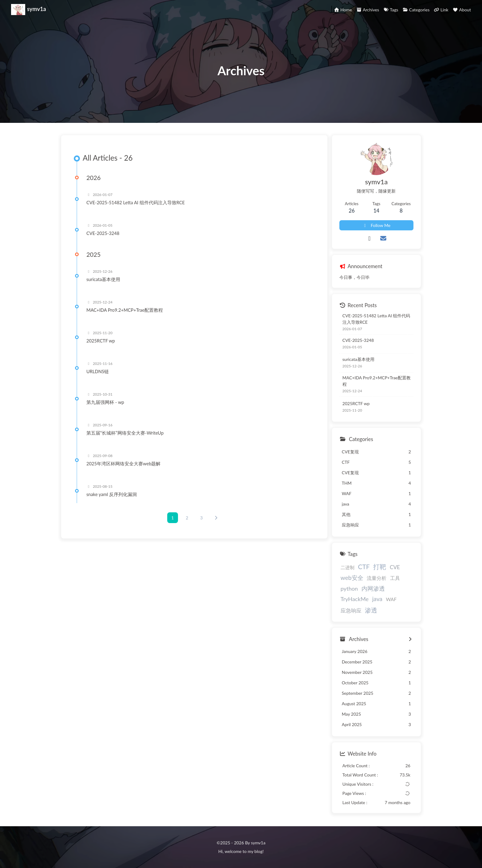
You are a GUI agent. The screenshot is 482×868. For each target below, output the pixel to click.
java (377, 599)
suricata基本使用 (103, 279)
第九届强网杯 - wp (105, 402)
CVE (395, 567)
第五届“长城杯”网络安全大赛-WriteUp (125, 433)
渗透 (371, 610)
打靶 (380, 567)
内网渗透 (373, 588)
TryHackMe (355, 599)
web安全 (352, 578)
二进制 (348, 567)
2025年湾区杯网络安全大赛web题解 (124, 463)
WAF (391, 599)
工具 (395, 578)
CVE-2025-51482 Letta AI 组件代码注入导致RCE (136, 202)
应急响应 (351, 610)
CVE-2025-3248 (103, 233)
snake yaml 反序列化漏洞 (112, 494)
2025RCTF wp (101, 341)
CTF (364, 567)
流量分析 (377, 578)
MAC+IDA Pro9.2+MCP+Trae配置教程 (125, 310)
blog (259, 851)
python (349, 588)
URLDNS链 (98, 371)
